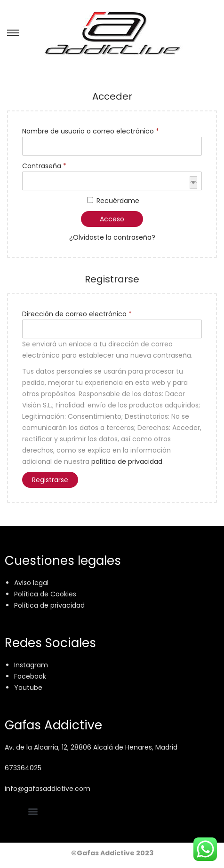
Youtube (28, 688)
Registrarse (50, 480)
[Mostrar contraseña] (193, 183)
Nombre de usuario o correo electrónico (93, 131)
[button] (33, 811)
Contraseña (47, 165)
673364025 (23, 768)
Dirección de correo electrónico (80, 313)
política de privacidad (127, 461)
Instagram (31, 665)
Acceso (112, 219)
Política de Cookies (45, 594)
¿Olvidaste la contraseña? (112, 237)
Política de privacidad (49, 605)
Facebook (30, 676)
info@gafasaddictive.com (48, 789)
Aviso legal (31, 583)
